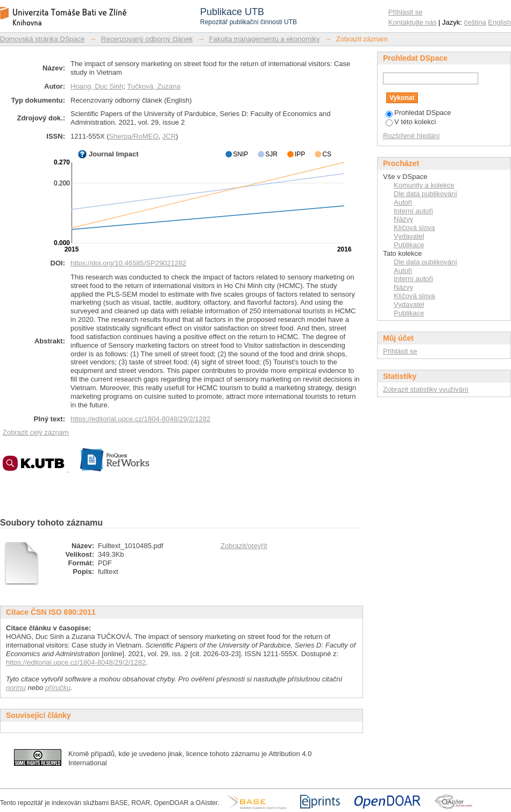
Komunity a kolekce (424, 185)
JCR (169, 136)
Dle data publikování (425, 194)
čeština (475, 22)
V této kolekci (411, 122)
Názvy (403, 219)
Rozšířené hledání (411, 136)
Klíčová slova (414, 228)
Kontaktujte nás (413, 22)
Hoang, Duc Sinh (97, 86)
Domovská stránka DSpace (42, 39)
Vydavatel (409, 236)
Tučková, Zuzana (154, 86)
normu (16, 688)
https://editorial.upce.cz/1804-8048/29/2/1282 (140, 419)
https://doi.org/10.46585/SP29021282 (128, 263)
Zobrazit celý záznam (36, 432)
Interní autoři (413, 211)
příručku (58, 688)
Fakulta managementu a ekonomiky (265, 39)
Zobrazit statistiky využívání (426, 389)
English (499, 22)
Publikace (409, 245)
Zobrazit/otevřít (244, 546)
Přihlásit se (406, 12)
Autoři (403, 202)
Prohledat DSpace (418, 113)
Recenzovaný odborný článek (147, 39)
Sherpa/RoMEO (134, 136)
